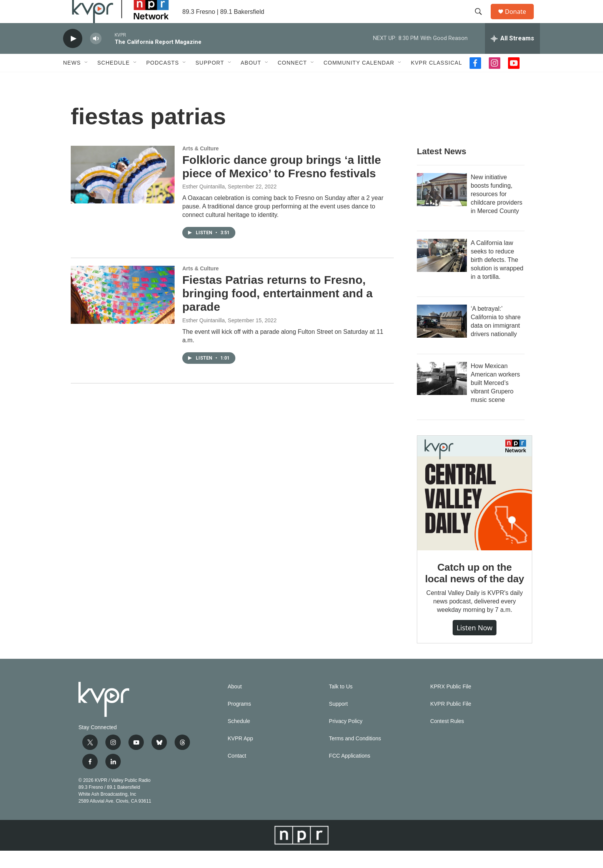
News (72, 80)
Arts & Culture (201, 166)
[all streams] (512, 56)
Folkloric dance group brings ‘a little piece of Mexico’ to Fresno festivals (282, 184)
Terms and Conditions (355, 756)
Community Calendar (359, 80)
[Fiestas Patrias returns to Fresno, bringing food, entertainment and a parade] (123, 312)
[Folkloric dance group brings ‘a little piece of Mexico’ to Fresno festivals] (123, 192)
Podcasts (162, 80)
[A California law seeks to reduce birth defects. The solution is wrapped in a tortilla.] (442, 273)
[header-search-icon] (482, 20)
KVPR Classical (436, 80)
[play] (73, 56)
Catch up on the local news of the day (474, 590)
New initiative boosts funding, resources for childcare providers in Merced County (496, 211)
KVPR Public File (451, 721)
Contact (237, 773)
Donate (520, 20)
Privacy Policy (346, 739)
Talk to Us (341, 704)
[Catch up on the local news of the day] (475, 510)
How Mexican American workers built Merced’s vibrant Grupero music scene (495, 400)
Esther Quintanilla (204, 204)
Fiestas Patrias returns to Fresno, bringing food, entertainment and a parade (277, 311)
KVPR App (240, 756)
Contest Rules (447, 739)
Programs (239, 721)
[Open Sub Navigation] (87, 80)
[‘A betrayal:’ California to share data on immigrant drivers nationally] (442, 338)
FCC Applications (349, 773)
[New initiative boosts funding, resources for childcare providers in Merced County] (442, 207)
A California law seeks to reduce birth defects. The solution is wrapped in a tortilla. (497, 277)
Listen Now (475, 645)
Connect (292, 80)
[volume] (96, 56)
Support (210, 80)
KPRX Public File (451, 704)
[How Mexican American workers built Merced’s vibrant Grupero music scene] (442, 396)
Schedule (113, 80)
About (251, 80)
